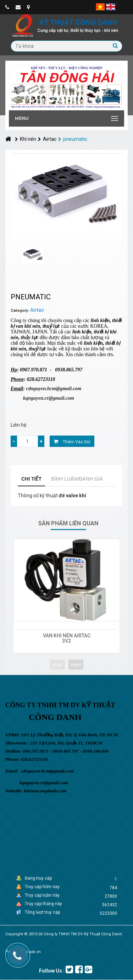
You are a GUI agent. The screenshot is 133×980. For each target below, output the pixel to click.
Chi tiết (31, 479)
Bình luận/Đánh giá (77, 479)
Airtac (47, 139)
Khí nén (26, 139)
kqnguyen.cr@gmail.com (49, 398)
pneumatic (73, 139)
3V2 (66, 641)
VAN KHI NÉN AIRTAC (67, 636)
